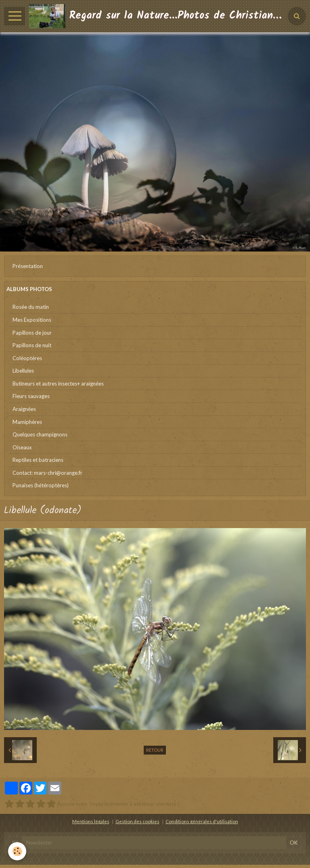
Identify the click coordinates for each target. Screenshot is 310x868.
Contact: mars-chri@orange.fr (47, 473)
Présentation (28, 266)
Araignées (24, 409)
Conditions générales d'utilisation (202, 821)
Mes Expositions (32, 320)
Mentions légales (91, 821)
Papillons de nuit (32, 345)
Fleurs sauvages (31, 396)
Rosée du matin (31, 307)
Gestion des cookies (137, 821)
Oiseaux (22, 447)
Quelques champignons (40, 434)
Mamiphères (27, 422)
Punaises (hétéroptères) (41, 485)
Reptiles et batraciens (38, 460)
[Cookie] (17, 851)
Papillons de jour (32, 333)
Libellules (23, 371)
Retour (155, 750)
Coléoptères (27, 358)
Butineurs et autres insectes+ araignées (58, 384)
